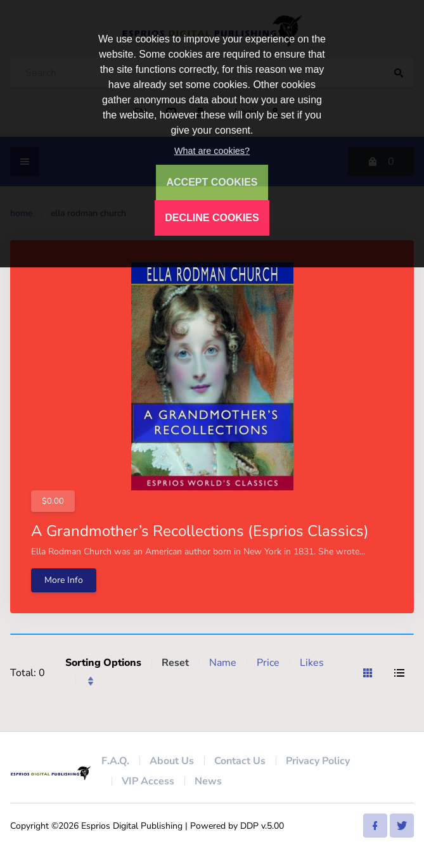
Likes (312, 663)
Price (268, 663)
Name (223, 663)
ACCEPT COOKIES (212, 182)
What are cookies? (212, 151)
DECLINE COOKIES (212, 218)
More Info (64, 580)
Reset (175, 663)
